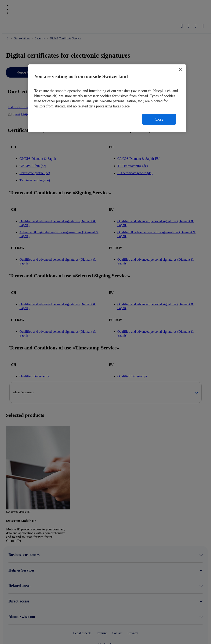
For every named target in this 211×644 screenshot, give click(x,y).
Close (159, 119)
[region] (107, 98)
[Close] (180, 70)
